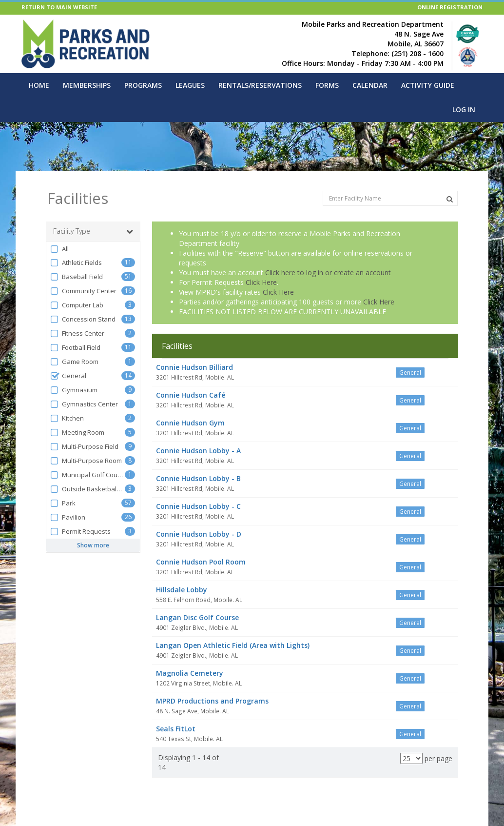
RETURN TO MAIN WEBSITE (59, 7)
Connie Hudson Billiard (194, 367)
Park (63, 503)
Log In (464, 110)
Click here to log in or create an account (328, 272)
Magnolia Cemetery (190, 673)
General (68, 376)
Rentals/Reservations (260, 85)
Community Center (83, 291)
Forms (327, 85)
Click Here (261, 282)
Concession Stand (83, 319)
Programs (143, 85)
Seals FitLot (176, 729)
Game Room (74, 362)
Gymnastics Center (84, 404)
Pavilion (68, 517)
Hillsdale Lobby (182, 590)
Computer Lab (77, 305)
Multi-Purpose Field (84, 447)
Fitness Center (77, 333)
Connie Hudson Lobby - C (198, 506)
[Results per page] (411, 758)
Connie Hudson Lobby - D (199, 534)
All (59, 249)
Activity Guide (428, 85)
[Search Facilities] (450, 199)
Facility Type (93, 231)
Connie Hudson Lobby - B (198, 478)
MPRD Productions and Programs (212, 701)
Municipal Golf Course (87, 475)
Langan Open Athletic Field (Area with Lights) (233, 645)
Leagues (190, 85)
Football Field (75, 348)
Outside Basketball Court (87, 489)
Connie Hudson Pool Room (201, 562)
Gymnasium (74, 390)
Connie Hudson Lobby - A (198, 451)
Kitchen (67, 418)
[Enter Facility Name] (390, 198)
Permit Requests (80, 532)
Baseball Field (76, 277)
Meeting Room (77, 433)
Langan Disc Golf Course (197, 617)
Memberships (87, 85)
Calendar (370, 85)
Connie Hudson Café (191, 395)
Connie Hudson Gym (190, 423)
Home (39, 85)
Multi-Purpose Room (86, 461)
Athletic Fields (76, 263)
